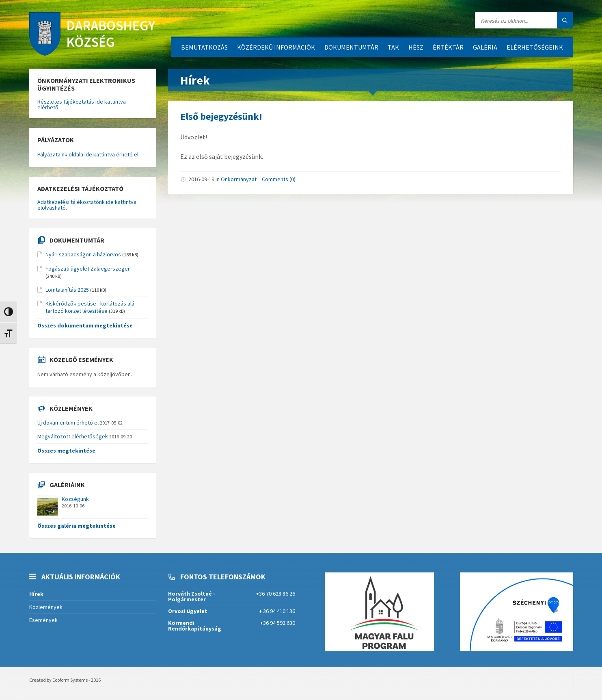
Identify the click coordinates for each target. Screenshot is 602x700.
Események (43, 620)
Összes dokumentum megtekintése (85, 325)
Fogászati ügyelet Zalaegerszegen (88, 269)
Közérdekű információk (276, 47)
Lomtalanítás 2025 (67, 290)
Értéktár (448, 47)
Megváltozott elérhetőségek (73, 436)
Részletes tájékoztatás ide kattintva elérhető (82, 104)
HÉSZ (416, 47)
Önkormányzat (239, 179)
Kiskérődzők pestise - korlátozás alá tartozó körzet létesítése (90, 307)
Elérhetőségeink (535, 47)
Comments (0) (279, 179)
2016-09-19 (201, 179)
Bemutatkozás (204, 47)
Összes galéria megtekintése (77, 526)
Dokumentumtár (351, 47)
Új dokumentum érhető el (68, 423)
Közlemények (46, 607)
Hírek (36, 594)
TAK (393, 47)
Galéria (485, 47)
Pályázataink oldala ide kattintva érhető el (88, 154)
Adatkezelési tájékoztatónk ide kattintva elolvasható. (87, 205)
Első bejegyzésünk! (221, 116)
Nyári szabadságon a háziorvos (83, 254)
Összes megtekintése (66, 451)
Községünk (75, 499)
